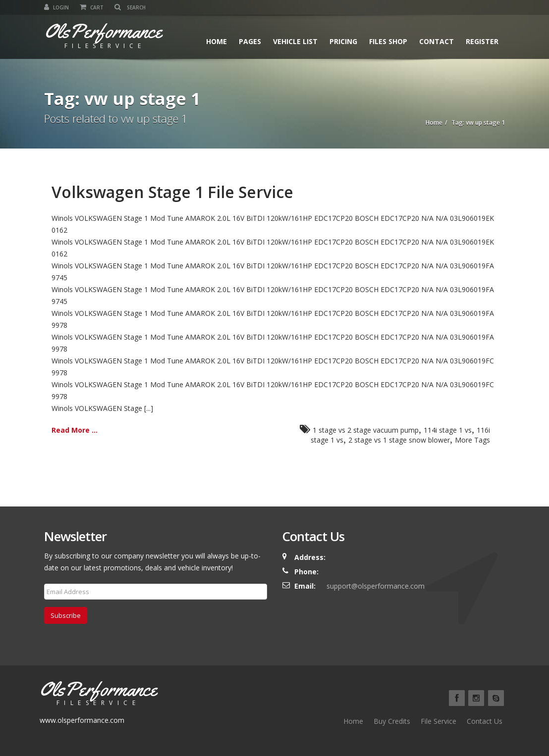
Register (482, 41)
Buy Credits (392, 721)
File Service (439, 721)
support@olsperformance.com (376, 586)
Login (56, 7)
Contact (437, 41)
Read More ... (75, 430)
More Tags (472, 440)
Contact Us (485, 721)
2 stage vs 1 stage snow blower (399, 440)
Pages (250, 41)
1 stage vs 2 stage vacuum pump (366, 430)
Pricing (343, 41)
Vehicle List (295, 41)
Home (217, 41)
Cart (92, 7)
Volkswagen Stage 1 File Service (172, 192)
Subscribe (66, 615)
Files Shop (388, 41)
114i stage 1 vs (448, 430)
